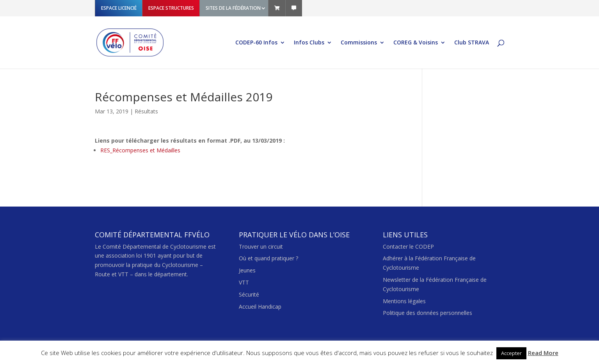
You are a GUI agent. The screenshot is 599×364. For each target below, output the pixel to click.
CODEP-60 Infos (256, 43)
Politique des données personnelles (427, 313)
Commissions (359, 43)
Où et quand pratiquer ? (268, 258)
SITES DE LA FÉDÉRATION (233, 8)
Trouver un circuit (261, 246)
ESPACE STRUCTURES (171, 8)
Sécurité (249, 294)
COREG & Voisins (416, 43)
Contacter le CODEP (408, 246)
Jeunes (247, 270)
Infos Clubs (309, 43)
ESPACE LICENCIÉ (119, 8)
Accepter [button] (511, 353)
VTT (244, 282)
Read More (543, 353)
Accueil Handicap (260, 307)
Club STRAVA (472, 43)
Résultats (146, 111)
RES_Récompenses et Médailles (140, 150)
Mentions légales (404, 301)
